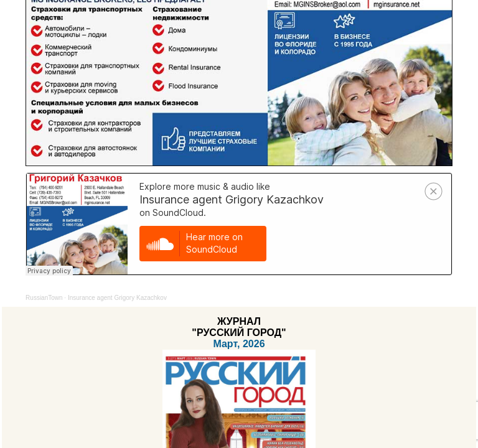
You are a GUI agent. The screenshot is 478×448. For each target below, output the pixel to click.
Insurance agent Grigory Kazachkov (117, 298)
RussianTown (44, 298)
